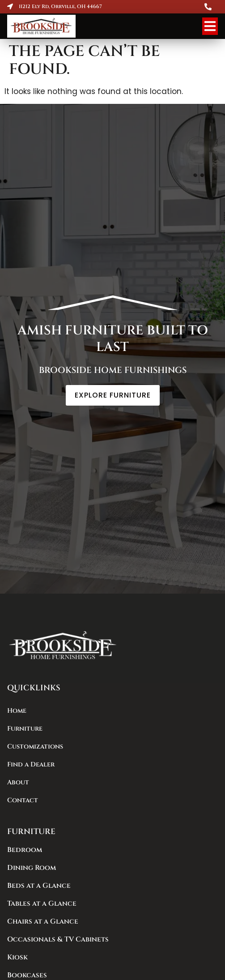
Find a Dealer (31, 764)
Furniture (25, 729)
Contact (23, 800)
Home (17, 711)
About (18, 782)
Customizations (35, 747)
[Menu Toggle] (210, 26)
